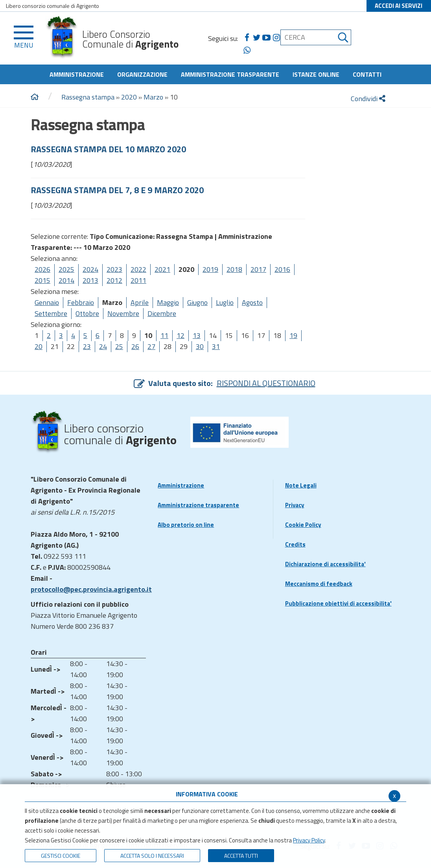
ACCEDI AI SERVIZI (399, 6)
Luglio (225, 302)
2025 (66, 269)
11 (164, 335)
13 (197, 335)
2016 (282, 269)
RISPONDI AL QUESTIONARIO (266, 383)
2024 (90, 269)
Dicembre (162, 313)
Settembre (51, 313)
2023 (114, 269)
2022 (138, 269)
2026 (42, 269)
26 (135, 346)
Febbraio (81, 302)
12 (181, 335)
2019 (210, 269)
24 (103, 346)
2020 (129, 97)
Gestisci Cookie (61, 856)
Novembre (123, 313)
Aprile (140, 302)
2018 (234, 269)
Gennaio (47, 302)
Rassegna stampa (89, 97)
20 (39, 346)
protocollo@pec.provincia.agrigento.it (91, 589)
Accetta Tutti (241, 856)
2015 (42, 280)
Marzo (153, 97)
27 (151, 346)
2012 (114, 280)
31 (216, 346)
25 (119, 346)
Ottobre (87, 313)
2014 (66, 280)
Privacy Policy (309, 840)
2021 (162, 269)
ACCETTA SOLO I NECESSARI (152, 856)
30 (200, 346)
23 (87, 346)
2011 (138, 280)
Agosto (252, 302)
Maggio (168, 302)
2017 (258, 269)
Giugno (197, 302)
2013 (90, 280)
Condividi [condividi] (368, 99)
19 (293, 335)
